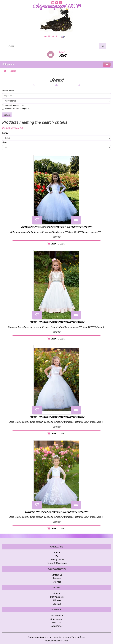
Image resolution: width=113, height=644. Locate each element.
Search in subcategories (13, 105)
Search (13, 71)
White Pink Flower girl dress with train (57, 512)
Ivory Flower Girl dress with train (56, 417)
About (57, 553)
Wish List (57, 623)
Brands (57, 593)
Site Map (57, 582)
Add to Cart (56, 244)
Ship (57, 556)
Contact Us (57, 575)
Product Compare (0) (13, 128)
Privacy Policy (57, 560)
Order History (57, 619)
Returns (57, 578)
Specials (57, 604)
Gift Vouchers (57, 597)
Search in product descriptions (16, 109)
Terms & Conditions (57, 563)
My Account (57, 616)
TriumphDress (78, 637)
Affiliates (57, 600)
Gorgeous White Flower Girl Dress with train (57, 227)
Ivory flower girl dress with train (56, 322)
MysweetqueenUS (56, 6)
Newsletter (57, 626)
